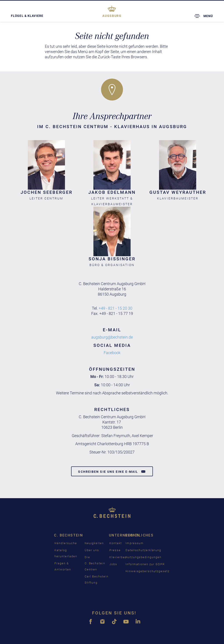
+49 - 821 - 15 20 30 (115, 308)
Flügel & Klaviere (27, 16)
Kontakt (116, 543)
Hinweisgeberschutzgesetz (148, 571)
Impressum (135, 543)
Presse (115, 550)
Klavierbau (118, 557)
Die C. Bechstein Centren (95, 563)
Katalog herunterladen (66, 553)
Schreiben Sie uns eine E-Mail (112, 471)
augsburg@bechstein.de (112, 337)
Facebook (112, 353)
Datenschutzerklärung (143, 550)
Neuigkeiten (94, 543)
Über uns (92, 550)
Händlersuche (66, 543)
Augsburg (112, 16)
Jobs (113, 564)
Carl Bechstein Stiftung (97, 580)
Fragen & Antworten (63, 566)
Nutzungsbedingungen (143, 557)
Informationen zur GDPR (145, 564)
